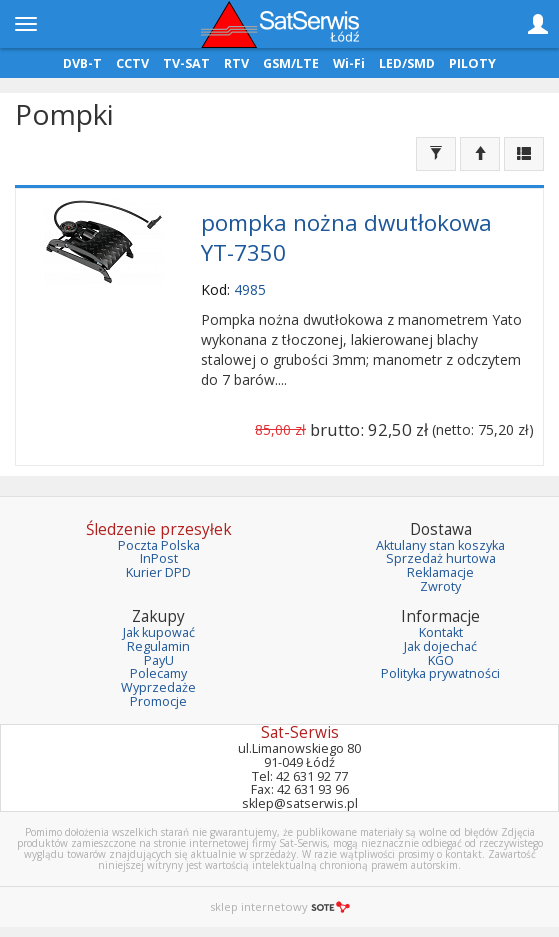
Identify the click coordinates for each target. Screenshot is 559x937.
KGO (441, 660)
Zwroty (440, 586)
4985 (250, 289)
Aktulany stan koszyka (440, 545)
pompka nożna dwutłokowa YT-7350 (346, 237)
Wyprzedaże (158, 687)
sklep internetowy (280, 906)
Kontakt (441, 632)
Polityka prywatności (440, 673)
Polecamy (158, 673)
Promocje (158, 701)
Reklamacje (440, 572)
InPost (159, 558)
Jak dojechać (440, 646)
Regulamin (158, 646)
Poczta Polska (159, 545)
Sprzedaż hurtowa (441, 558)
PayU (159, 660)
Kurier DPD (158, 572)
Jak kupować (159, 632)
